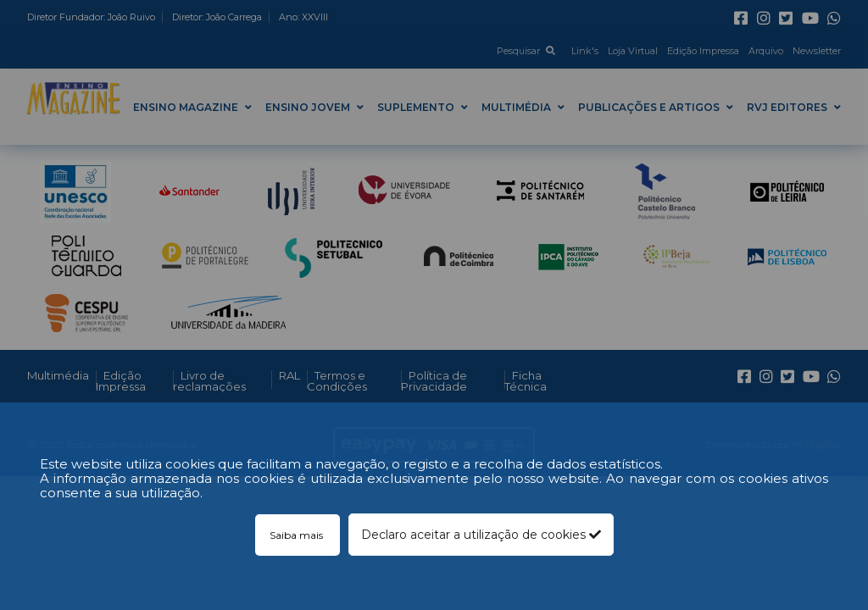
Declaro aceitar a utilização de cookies (481, 535)
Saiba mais (298, 535)
